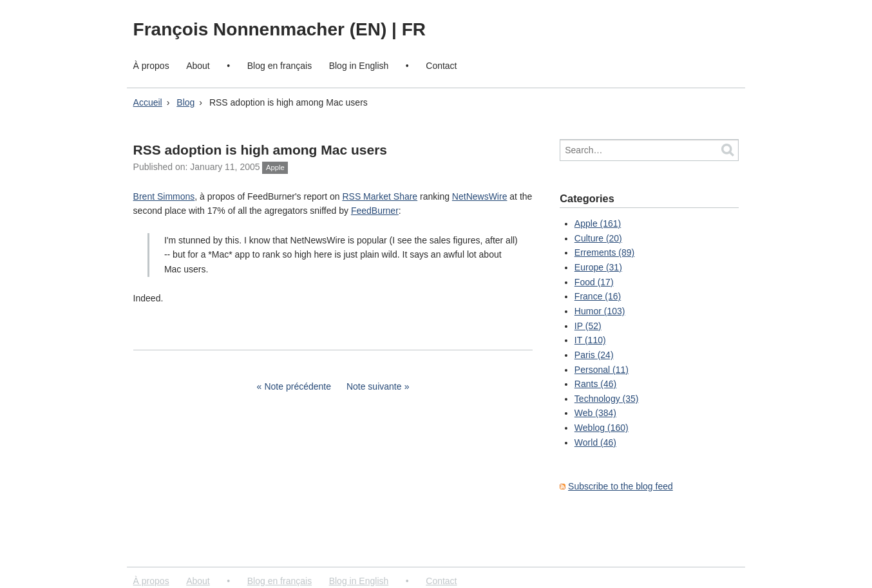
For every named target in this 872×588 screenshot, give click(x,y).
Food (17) (594, 282)
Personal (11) (602, 370)
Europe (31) (598, 267)
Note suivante (374, 386)
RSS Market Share (380, 196)
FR (414, 29)
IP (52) (588, 326)
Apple (275, 167)
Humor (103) (600, 311)
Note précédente (298, 386)
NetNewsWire (480, 196)
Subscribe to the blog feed (621, 486)
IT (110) (590, 340)
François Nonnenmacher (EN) (262, 29)
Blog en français (280, 66)
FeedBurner (375, 211)
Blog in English (359, 66)
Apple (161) (598, 223)
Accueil (148, 102)
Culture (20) (598, 238)
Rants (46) (595, 384)
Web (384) (595, 413)
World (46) (595, 442)
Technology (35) (607, 399)
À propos (151, 66)
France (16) (598, 296)
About (198, 66)
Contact (441, 66)
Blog (185, 102)
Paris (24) (594, 355)
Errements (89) (604, 252)
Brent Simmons (164, 196)
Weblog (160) (602, 428)
